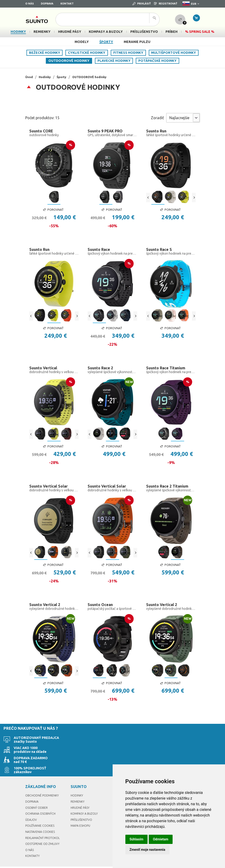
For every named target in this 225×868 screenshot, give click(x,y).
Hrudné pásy (81, 794)
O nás (30, 4)
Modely (82, 42)
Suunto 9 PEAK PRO (107, 131)
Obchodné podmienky (44, 782)
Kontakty (33, 843)
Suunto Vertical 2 (46, 610)
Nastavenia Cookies (41, 818)
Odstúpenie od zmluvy (44, 830)
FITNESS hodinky (128, 53)
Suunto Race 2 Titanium (170, 491)
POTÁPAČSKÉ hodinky (157, 61)
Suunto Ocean (101, 610)
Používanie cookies (41, 812)
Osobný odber (37, 794)
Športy (106, 42)
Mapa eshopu (81, 812)
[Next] (194, 198)
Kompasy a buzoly (85, 800)
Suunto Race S (160, 251)
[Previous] (148, 198)
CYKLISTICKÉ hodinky (87, 53)
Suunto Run (157, 131)
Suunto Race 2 (102, 371)
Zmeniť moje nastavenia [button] (147, 850)
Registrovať (166, 4)
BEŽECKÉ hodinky (45, 53)
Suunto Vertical (45, 371)
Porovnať (53, 211)
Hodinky (46, 77)
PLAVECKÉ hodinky (114, 61)
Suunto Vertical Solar (50, 491)
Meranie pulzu (137, 42)
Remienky (78, 788)
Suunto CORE (42, 131)
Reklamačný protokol (44, 824)
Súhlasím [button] (137, 839)
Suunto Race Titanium (168, 371)
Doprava (47, 4)
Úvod (30, 77)
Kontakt (67, 4)
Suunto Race (100, 251)
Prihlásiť (142, 4)
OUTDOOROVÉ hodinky (69, 61)
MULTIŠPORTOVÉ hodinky (174, 53)
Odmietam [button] (161, 839)
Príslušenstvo (82, 806)
